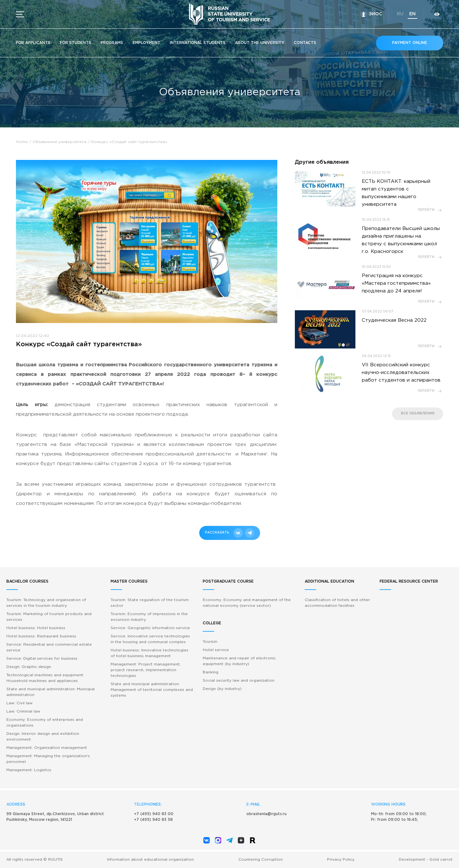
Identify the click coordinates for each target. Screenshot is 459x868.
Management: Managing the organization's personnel (48, 759)
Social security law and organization (239, 681)
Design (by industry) (222, 689)
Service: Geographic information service (150, 628)
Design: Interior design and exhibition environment (43, 737)
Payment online (410, 43)
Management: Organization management (47, 748)
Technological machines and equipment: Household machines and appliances (45, 678)
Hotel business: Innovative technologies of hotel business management (149, 653)
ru (400, 14)
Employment (146, 43)
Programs (112, 43)
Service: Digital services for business (42, 659)
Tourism (210, 642)
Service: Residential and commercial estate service (49, 647)
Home (22, 142)
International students (198, 43)
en (412, 14)
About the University (260, 43)
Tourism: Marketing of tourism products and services (49, 617)
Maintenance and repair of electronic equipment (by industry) (239, 661)
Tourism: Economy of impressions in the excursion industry (149, 617)
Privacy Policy (341, 860)
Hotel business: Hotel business (36, 628)
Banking (211, 672)
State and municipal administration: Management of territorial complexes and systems (152, 690)
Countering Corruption (261, 860)
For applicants (33, 43)
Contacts (305, 43)
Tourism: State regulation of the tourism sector (150, 603)
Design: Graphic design (29, 667)
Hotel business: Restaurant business (41, 636)
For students (76, 43)
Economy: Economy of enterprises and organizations (45, 723)
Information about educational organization (150, 860)
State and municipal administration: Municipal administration (51, 692)
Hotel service (216, 650)
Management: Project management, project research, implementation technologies (146, 670)
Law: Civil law (19, 703)
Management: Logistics (29, 770)
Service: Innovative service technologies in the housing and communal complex (150, 639)
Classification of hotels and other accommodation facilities (337, 603)
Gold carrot (441, 860)
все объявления (418, 414)
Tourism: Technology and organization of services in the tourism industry (46, 603)
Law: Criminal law (23, 711)
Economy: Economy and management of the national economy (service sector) (247, 603)
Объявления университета (59, 142)
